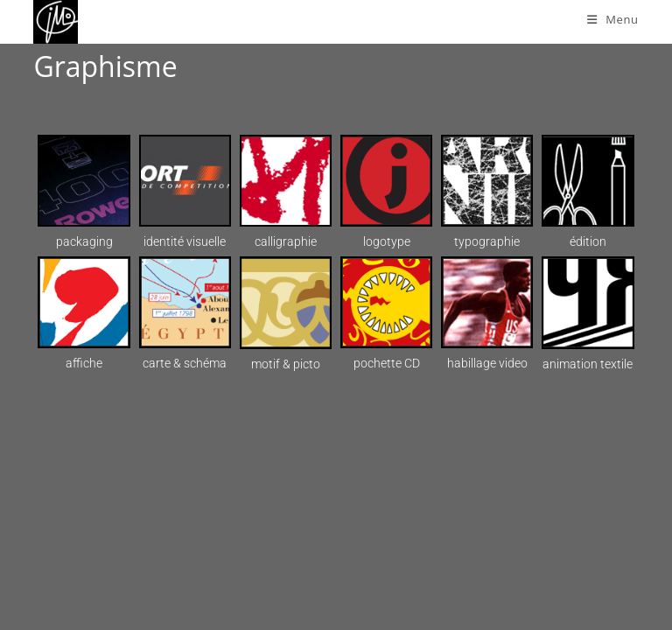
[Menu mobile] (613, 19)
